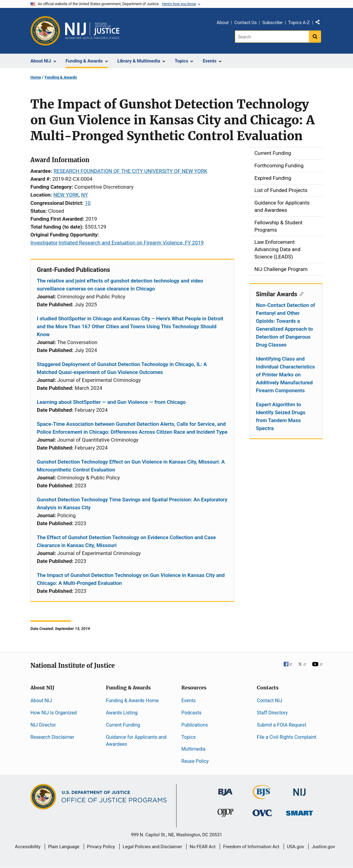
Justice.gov (323, 847)
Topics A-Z (299, 23)
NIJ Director (43, 725)
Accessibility (28, 847)
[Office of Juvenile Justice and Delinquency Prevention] (225, 814)
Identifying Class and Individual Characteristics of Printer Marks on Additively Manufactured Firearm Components (285, 375)
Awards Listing (122, 713)
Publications (195, 725)
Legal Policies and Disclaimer (152, 847)
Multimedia (193, 749)
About (223, 23)
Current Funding (123, 725)
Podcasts (191, 713)
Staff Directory (272, 713)
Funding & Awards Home (132, 701)
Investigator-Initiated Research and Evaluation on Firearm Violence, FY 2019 (117, 243)
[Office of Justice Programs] (45, 31)
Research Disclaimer (52, 737)
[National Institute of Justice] (299, 790)
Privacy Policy (101, 847)
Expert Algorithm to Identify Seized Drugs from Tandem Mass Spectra (281, 416)
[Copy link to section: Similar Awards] (301, 293)
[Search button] (315, 37)
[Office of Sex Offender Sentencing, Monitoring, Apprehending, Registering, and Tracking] (299, 811)
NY (85, 195)
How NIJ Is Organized (54, 713)
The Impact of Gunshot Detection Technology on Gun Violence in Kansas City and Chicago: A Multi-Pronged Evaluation (131, 579)
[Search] (272, 37)
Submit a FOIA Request (281, 725)
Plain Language (64, 847)
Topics (189, 737)
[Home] (92, 31)
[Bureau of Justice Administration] (225, 789)
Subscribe (272, 23)
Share (320, 23)
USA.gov (296, 847)
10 (88, 203)
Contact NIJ (270, 701)
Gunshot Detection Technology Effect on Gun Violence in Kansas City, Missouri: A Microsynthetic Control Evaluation (131, 466)
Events (189, 701)
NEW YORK (66, 195)
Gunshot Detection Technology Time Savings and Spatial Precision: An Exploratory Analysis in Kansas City (132, 503)
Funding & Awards (61, 77)
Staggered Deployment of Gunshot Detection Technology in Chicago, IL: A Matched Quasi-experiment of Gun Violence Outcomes (122, 368)
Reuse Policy (195, 761)
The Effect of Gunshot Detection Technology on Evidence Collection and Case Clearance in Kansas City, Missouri (126, 541)
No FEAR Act (203, 847)
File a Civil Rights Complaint (287, 737)
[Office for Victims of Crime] (262, 813)
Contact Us (246, 23)
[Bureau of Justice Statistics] (262, 797)
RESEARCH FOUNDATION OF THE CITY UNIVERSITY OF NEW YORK (130, 171)
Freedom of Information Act (251, 847)
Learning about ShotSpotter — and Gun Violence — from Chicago (111, 402)
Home (36, 77)
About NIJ (41, 701)
